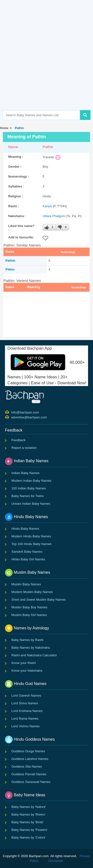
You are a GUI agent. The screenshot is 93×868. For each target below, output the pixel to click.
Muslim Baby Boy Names (29, 607)
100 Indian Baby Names (29, 488)
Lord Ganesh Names (26, 696)
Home (4, 128)
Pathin (18, 128)
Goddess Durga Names (28, 751)
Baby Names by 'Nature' (29, 807)
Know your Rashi (24, 663)
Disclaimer (56, 861)
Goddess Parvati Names (29, 774)
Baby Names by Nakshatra (31, 648)
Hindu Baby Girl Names (28, 559)
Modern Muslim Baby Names (32, 592)
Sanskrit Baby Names (27, 552)
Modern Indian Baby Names (31, 481)
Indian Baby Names (25, 473)
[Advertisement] (46, 62)
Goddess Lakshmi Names (30, 759)
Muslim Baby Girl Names (29, 615)
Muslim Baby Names (26, 584)
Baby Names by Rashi (27, 640)
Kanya (47, 206)
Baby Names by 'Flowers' (30, 830)
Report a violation (24, 448)
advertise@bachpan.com (12, 417)
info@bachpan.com (12, 412)
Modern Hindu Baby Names (31, 536)
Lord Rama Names (25, 719)
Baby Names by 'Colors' (29, 837)
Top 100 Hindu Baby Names (31, 544)
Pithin (10, 269)
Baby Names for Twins (28, 496)
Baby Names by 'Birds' (28, 822)
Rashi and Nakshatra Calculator (34, 655)
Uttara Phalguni (54, 216)
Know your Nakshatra (27, 671)
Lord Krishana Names (27, 711)
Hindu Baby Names (25, 529)
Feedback (18, 440)
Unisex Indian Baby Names (31, 504)
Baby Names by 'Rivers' (28, 814)
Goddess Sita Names (27, 766)
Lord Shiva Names (25, 703)
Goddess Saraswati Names (31, 782)
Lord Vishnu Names (26, 726)
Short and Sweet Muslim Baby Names (39, 600)
